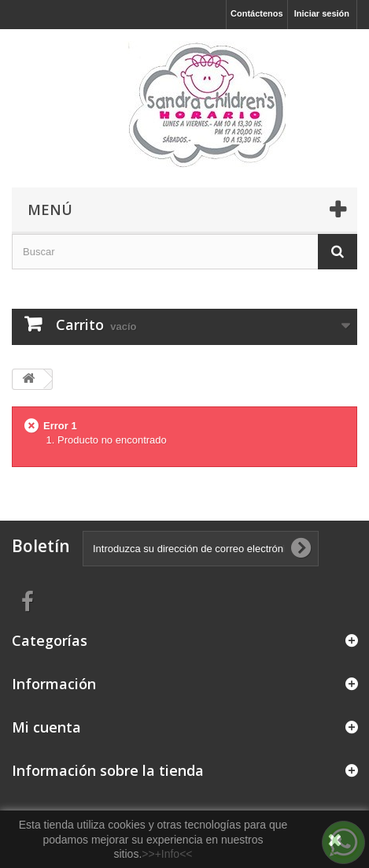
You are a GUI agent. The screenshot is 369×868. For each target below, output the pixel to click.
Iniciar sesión (322, 13)
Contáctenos (257, 13)
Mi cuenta (46, 727)
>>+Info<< (167, 854)
